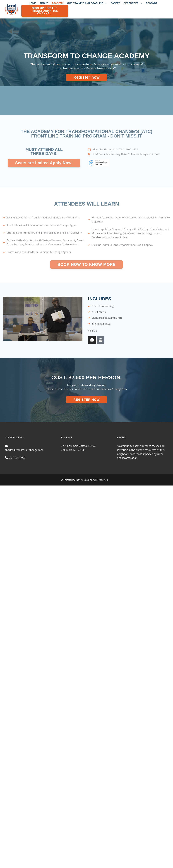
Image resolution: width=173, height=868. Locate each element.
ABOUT (44, 3)
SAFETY (115, 3)
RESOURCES (133, 3)
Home (32, 3)
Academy (58, 3)
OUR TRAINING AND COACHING (87, 3)
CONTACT (151, 3)
